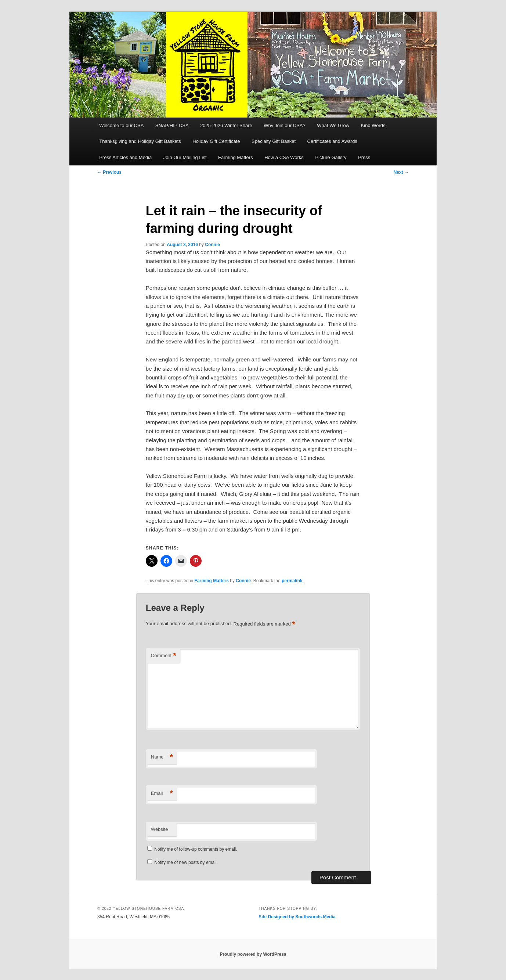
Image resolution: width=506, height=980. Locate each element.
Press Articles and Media (125, 157)
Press (364, 157)
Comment (164, 656)
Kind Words (373, 125)
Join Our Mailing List (185, 157)
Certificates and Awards (332, 141)
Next (401, 172)
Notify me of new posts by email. (186, 862)
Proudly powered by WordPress (253, 954)
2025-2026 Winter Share (226, 125)
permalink (292, 581)
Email (162, 794)
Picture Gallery (331, 157)
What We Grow (333, 125)
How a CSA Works (284, 157)
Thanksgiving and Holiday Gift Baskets (140, 141)
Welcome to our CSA (121, 125)
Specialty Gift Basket (274, 141)
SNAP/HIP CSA (172, 125)
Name (162, 757)
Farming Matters (236, 157)
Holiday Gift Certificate (216, 141)
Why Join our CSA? (284, 125)
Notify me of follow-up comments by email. (196, 849)
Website (160, 829)
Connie (212, 245)
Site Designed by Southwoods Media (297, 917)
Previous (109, 172)
